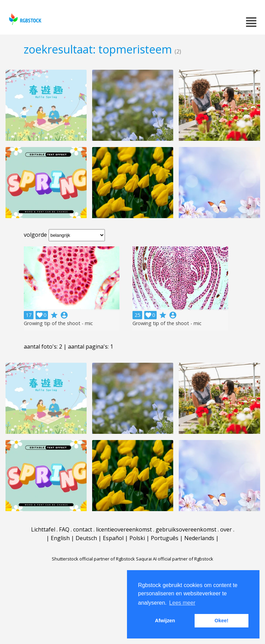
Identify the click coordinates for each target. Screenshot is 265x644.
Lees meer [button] (182, 603)
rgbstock (24, 19)
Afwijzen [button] (165, 621)
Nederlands (199, 538)
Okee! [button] (222, 621)
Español (113, 538)
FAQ (64, 529)
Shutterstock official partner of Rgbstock (93, 559)
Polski (137, 538)
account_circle (64, 315)
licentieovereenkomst (124, 529)
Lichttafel (43, 529)
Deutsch (86, 538)
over (226, 529)
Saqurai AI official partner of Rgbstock (175, 559)
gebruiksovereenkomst (186, 529)
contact (83, 529)
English (60, 538)
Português (165, 538)
